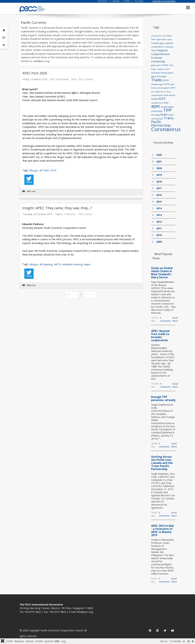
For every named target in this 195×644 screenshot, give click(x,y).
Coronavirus (166, 129)
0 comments (165, 319)
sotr (153, 92)
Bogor (35, 170)
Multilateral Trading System (162, 73)
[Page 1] (81, 295)
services (161, 88)
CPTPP (166, 80)
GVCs (171, 65)
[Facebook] (150, 631)
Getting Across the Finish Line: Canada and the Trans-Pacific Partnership (162, 463)
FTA (168, 84)
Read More (175, 319)
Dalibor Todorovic (65, 214)
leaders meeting (73, 264)
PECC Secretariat (59, 79)
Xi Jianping (47, 264)
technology (155, 115)
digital (162, 43)
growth (167, 88)
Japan (170, 39)
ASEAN (155, 99)
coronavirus (157, 36)
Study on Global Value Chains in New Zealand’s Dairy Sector (162, 273)
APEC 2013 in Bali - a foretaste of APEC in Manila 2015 (163, 530)
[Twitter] (165, 631)
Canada (155, 43)
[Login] (4, 30)
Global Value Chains (163, 92)
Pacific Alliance (169, 95)
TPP (54, 170)
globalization (156, 65)
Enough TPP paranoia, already (163, 398)
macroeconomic (157, 103)
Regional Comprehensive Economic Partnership (160, 56)
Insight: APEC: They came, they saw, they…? (57, 208)
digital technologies (159, 76)
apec (88, 264)
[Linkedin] (157, 631)
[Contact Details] (4, 38)
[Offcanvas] (4, 45)
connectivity (157, 111)
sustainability (157, 95)
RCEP (162, 99)
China (154, 50)
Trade (156, 80)
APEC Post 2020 (35, 73)
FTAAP (45, 170)
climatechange (157, 84)
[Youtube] (172, 631)
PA (164, 84)
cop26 (161, 119)
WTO (58, 264)
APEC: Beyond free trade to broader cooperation (160, 336)
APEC (74, 79)
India (166, 103)
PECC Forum (86, 79)
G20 (164, 36)
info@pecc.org (85, 612)
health (164, 114)
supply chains (163, 69)
